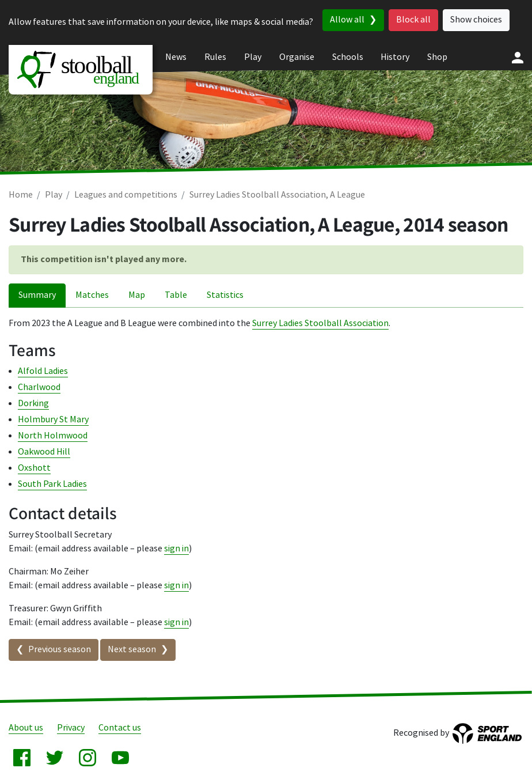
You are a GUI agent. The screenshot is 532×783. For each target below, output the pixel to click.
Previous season (60, 650)
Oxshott (34, 468)
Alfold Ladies (43, 371)
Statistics (225, 295)
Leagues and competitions (126, 195)
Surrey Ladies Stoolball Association (320, 324)
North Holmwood (53, 436)
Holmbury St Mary (53, 420)
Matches (92, 295)
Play (54, 195)
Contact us (120, 728)
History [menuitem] (395, 57)
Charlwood (39, 387)
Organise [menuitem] (297, 57)
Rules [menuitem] (215, 57)
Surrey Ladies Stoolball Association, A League (277, 195)
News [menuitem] (176, 57)
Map (137, 295)
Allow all (347, 20)
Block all (413, 20)
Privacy (71, 728)
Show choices (476, 20)
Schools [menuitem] (348, 57)
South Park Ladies (52, 484)
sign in (176, 549)
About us (26, 728)
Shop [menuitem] (437, 57)
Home (21, 195)
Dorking (33, 404)
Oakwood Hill (44, 452)
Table (176, 295)
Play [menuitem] (253, 57)
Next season (132, 650)
